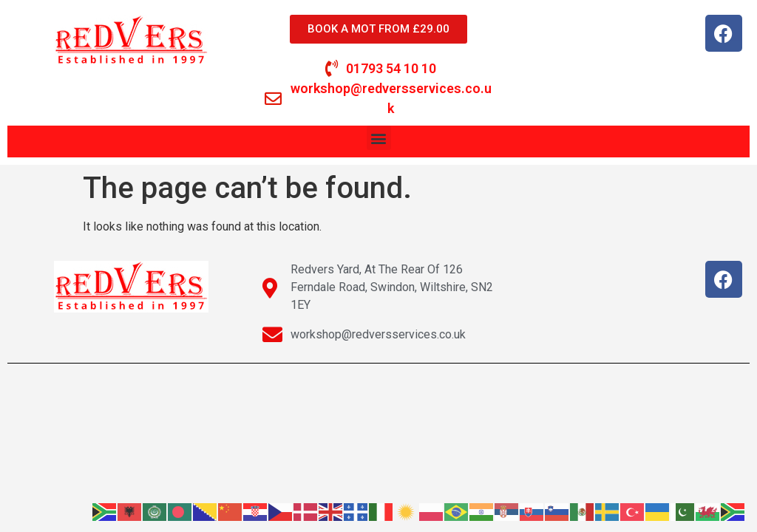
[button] (379, 138)
